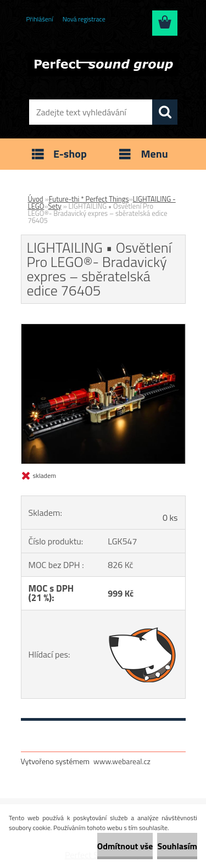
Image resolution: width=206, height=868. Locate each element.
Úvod (36, 199)
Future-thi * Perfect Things (89, 199)
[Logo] (103, 64)
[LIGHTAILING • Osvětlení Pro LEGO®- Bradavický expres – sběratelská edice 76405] (103, 329)
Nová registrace (84, 19)
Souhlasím (177, 846)
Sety (54, 206)
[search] (165, 112)
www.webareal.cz (122, 761)
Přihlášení (40, 19)
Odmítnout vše (125, 846)
